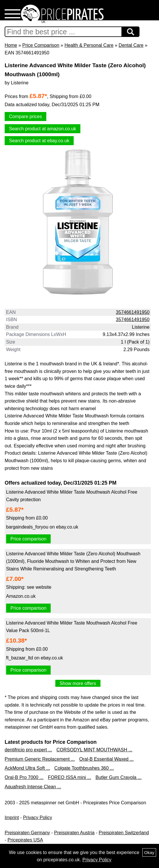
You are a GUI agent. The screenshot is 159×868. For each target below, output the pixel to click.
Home (11, 45)
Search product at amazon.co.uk (43, 129)
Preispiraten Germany (27, 833)
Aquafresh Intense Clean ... (33, 787)
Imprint (12, 818)
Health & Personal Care (89, 45)
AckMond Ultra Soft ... (27, 768)
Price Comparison (41, 45)
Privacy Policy (38, 818)
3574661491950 (133, 312)
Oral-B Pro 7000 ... (24, 777)
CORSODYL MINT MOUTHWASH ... (94, 750)
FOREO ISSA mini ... (69, 777)
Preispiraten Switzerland (124, 833)
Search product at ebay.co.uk (39, 141)
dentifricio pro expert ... (28, 750)
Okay (149, 852)
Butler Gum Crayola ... (119, 777)
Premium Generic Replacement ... (40, 759)
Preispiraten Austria (74, 833)
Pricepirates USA (25, 840)
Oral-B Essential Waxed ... (106, 759)
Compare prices (25, 116)
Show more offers (78, 683)
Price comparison (29, 539)
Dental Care (131, 45)
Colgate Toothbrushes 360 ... (84, 768)
